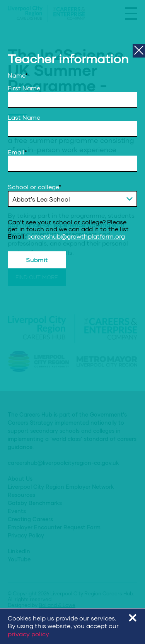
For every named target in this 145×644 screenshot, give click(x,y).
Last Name (24, 117)
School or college (35, 187)
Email (17, 152)
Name (18, 75)
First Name (24, 88)
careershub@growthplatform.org (76, 236)
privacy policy (28, 634)
